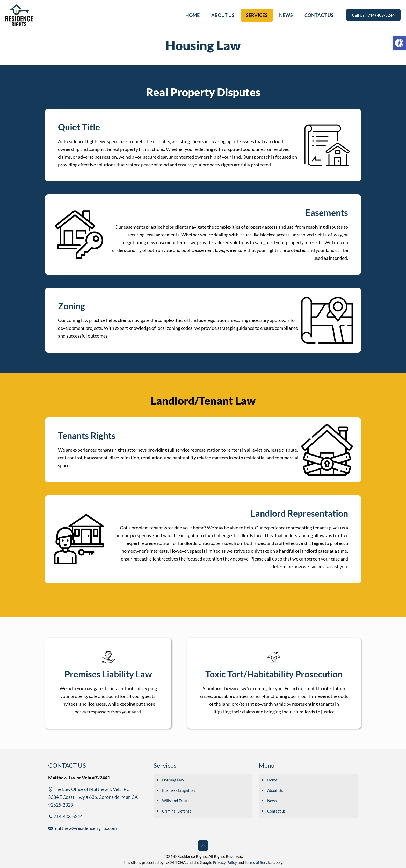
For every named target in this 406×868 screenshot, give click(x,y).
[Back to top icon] (203, 845)
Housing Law (173, 780)
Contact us (276, 811)
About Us (275, 790)
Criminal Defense (177, 811)
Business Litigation (178, 790)
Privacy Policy (225, 862)
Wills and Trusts (176, 801)
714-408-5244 (65, 816)
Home (272, 780)
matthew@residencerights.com (82, 828)
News (272, 801)
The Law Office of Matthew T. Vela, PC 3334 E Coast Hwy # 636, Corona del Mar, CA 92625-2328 (93, 797)
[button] (399, 43)
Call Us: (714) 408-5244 (373, 15)
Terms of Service (259, 862)
